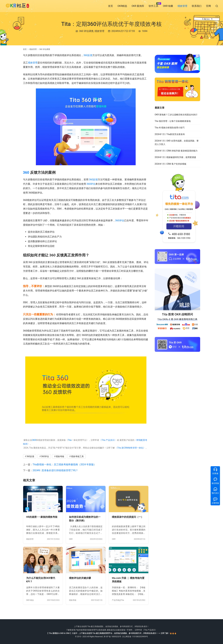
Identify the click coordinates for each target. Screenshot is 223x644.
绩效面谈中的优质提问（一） (128, 517)
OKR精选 (122, 6)
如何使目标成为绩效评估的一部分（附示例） (85, 519)
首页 (111, 6)
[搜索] (217, 6)
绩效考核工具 (77, 456)
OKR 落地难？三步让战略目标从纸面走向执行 (176, 115)
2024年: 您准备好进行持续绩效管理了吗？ (55, 470)
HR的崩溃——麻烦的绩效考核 (42, 517)
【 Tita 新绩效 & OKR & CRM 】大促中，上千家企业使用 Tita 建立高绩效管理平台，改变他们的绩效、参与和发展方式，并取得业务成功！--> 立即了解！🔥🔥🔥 (111, 633)
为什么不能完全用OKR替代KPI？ (41, 580)
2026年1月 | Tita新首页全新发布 (170, 134)
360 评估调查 (86, 31)
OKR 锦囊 (168, 6)
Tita (70, 440)
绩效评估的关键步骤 (80, 578)
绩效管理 (182, 6)
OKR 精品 (30, 600)
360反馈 (88, 55)
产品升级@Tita (118, 600)
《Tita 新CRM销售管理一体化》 (130, 448)
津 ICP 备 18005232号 (112, 637)
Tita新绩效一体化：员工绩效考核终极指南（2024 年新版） (64, 464)
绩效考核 (60, 456)
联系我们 (197, 6)
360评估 (91, 184)
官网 (208, 6)
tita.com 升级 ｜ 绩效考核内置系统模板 (128, 580)
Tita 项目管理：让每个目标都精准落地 (173, 121)
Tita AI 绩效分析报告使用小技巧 (170, 128)
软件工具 (154, 6)
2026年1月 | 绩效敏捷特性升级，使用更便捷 (175, 157)
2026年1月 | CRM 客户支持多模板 (171, 164)
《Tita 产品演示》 (108, 440)
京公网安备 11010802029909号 (135, 637)
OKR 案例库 (138, 6)
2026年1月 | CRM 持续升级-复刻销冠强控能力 (176, 151)
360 (26, 172)
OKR (34, 440)
